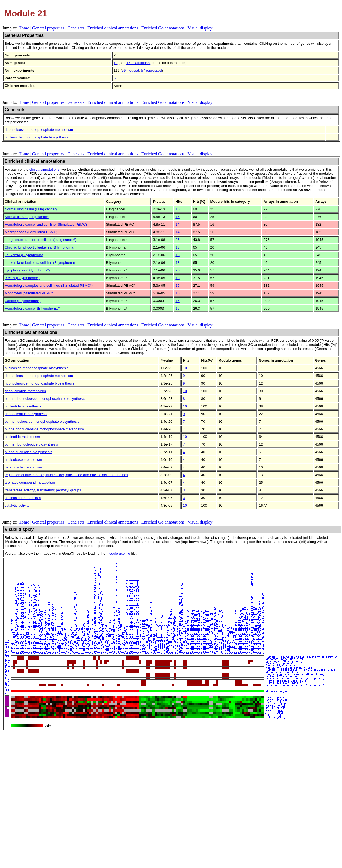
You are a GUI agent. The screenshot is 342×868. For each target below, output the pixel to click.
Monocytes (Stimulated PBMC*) (30, 293)
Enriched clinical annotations (113, 28)
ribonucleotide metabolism (25, 391)
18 (177, 278)
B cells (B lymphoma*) (22, 278)
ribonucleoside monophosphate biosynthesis (40, 383)
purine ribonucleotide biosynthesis (31, 444)
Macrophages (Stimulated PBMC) (31, 232)
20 (177, 270)
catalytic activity (17, 505)
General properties (48, 28)
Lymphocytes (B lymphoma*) (27, 270)
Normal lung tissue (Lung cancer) (31, 209)
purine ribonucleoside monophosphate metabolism (44, 429)
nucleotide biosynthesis (23, 406)
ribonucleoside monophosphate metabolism (39, 130)
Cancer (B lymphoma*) (23, 301)
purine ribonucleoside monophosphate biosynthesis (45, 399)
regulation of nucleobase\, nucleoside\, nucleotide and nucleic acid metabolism (66, 475)
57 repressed (152, 70)
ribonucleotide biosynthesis (26, 414)
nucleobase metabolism (23, 460)
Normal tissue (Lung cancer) (27, 217)
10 (116, 63)
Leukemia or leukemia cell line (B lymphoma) (40, 263)
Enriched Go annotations (163, 28)
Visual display (200, 28)
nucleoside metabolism (23, 498)
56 (116, 78)
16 (177, 285)
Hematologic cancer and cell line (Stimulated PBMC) (46, 224)
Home (24, 28)
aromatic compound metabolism (30, 483)
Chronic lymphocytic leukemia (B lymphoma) (40, 247)
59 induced (131, 70)
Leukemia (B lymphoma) (24, 255)
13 (177, 247)
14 (177, 224)
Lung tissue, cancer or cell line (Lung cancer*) (41, 240)
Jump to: (10, 28)
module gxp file (118, 553)
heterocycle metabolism (23, 467)
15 (177, 209)
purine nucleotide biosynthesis (28, 452)
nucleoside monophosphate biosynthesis (37, 137)
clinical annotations (44, 169)
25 (177, 240)
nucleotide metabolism (22, 437)
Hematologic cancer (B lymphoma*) (32, 308)
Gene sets (76, 28)
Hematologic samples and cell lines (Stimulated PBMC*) (49, 285)
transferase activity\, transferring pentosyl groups (43, 490)
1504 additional (138, 63)
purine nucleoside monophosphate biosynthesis (42, 421)
